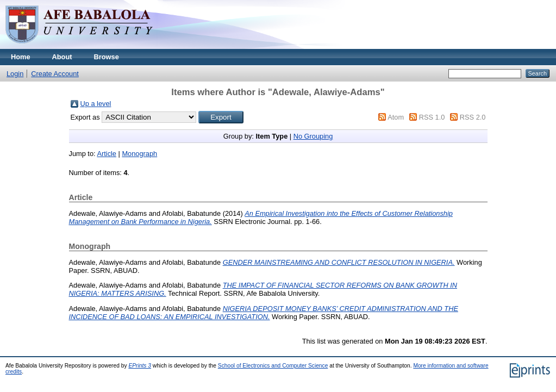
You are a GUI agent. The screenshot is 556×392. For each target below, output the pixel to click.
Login (15, 74)
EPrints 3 (140, 366)
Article (107, 154)
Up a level (96, 104)
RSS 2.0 (473, 117)
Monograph (139, 154)
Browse (107, 57)
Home (21, 57)
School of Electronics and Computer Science (273, 366)
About (62, 57)
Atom (396, 117)
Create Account (55, 74)
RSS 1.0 (432, 117)
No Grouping (313, 136)
